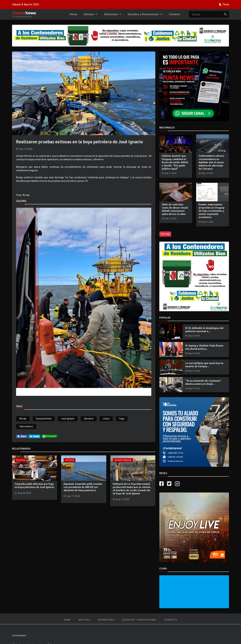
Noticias (91, 14)
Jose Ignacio (68, 419)
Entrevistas (113, 14)
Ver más (165, 234)
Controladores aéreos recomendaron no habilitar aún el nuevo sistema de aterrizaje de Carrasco (211, 162)
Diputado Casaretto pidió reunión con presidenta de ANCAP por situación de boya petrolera (83, 487)
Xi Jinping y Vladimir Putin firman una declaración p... (204, 347)
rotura (106, 419)
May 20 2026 (194, 336)
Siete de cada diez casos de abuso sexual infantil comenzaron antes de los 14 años (175, 209)
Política (21, 460)
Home (73, 14)
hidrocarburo (26, 426)
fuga (122, 419)
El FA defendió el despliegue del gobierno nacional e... (204, 330)
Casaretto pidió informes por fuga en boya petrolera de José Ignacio (34, 486)
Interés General (123, 460)
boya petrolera (44, 419)
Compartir (49, 436)
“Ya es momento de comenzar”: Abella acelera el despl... (204, 382)
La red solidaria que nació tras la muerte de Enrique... (204, 365)
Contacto (175, 14)
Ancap (23, 419)
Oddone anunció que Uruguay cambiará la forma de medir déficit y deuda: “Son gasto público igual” (175, 162)
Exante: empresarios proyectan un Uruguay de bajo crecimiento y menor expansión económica (212, 211)
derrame (89, 419)
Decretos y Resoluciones (145, 14)
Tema (226, 4)
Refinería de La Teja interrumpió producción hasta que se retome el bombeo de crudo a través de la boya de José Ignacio (132, 489)
